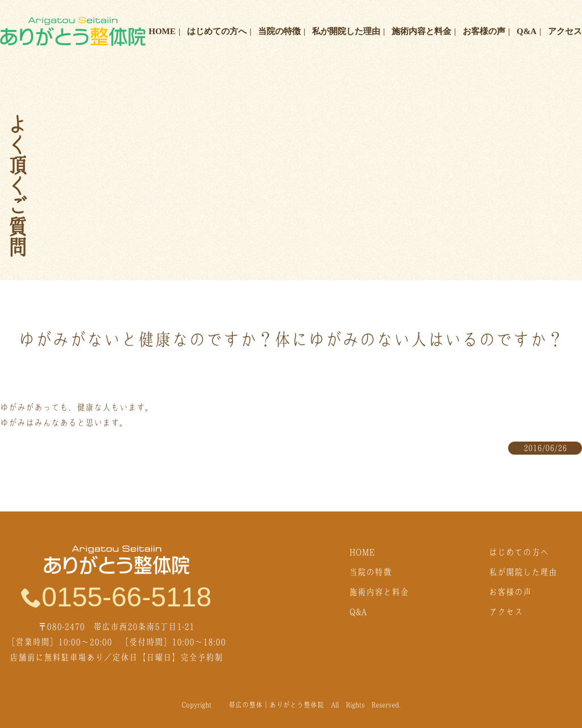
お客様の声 (484, 31)
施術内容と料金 (421, 31)
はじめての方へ (217, 31)
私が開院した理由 (346, 31)
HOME (163, 31)
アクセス (565, 31)
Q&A (527, 31)
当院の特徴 (279, 31)
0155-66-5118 (116, 596)
